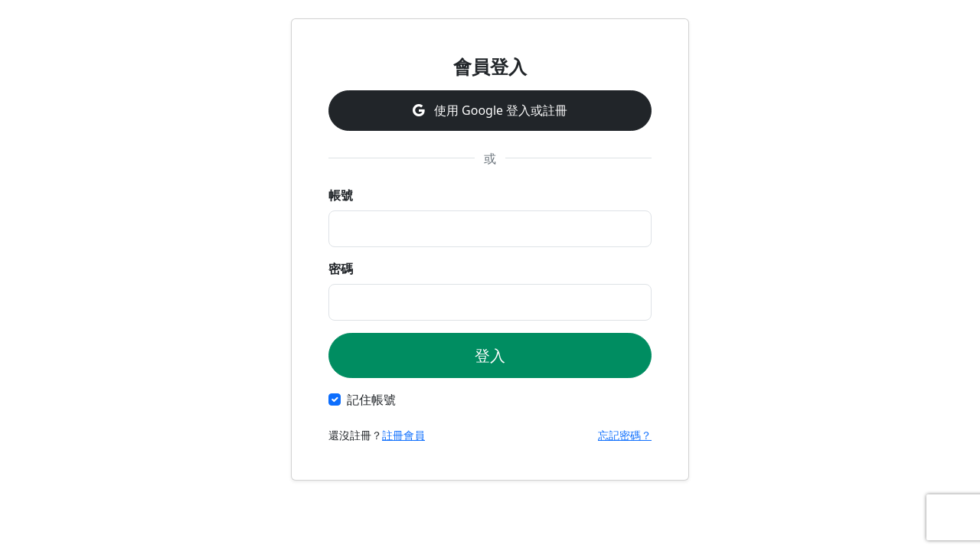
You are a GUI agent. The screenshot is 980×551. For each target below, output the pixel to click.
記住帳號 (371, 399)
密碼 (341, 269)
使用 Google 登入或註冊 (490, 110)
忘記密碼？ (625, 435)
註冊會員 (403, 435)
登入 (490, 355)
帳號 (341, 195)
